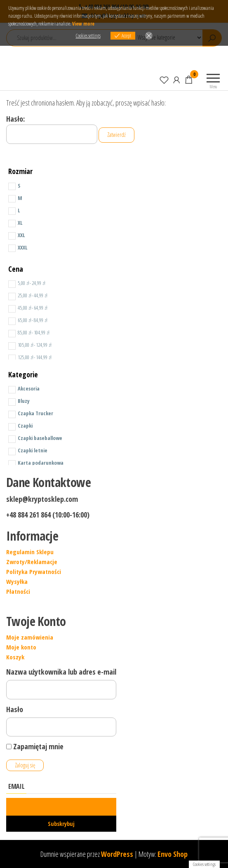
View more (83, 24)
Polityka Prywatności (34, 572)
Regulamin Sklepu (30, 552)
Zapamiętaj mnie (35, 746)
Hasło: (52, 129)
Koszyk (15, 657)
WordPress (117, 854)
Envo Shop (173, 854)
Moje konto (21, 647)
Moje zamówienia (30, 637)
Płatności (18, 591)
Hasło (15, 709)
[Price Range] (12, 284)
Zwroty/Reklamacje (32, 562)
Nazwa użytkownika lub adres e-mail (61, 672)
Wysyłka (17, 581)
